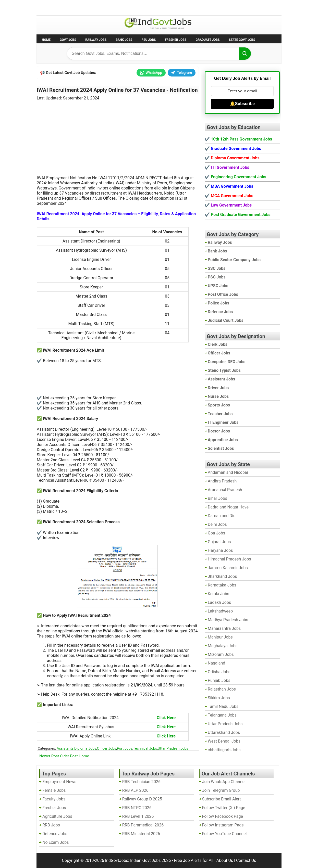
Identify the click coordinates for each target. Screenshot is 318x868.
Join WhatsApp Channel (224, 782)
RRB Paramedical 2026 (143, 825)
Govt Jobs (68, 40)
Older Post (69, 756)
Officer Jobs (107, 748)
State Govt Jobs (242, 40)
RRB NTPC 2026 (137, 808)
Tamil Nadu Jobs (223, 706)
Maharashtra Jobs (224, 628)
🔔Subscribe (242, 104)
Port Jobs (125, 748)
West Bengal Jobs (224, 741)
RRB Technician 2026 (141, 782)
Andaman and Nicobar (228, 472)
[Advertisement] (118, 135)
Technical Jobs (145, 748)
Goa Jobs (216, 533)
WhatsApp (151, 73)
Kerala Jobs (218, 594)
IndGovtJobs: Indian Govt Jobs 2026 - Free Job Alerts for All (159, 860)
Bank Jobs (124, 40)
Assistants (65, 748)
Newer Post (49, 756)
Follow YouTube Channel (224, 834)
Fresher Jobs (176, 40)
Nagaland (216, 663)
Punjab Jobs (219, 680)
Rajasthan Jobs (222, 689)
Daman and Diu (222, 516)
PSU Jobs (149, 40)
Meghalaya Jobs (223, 646)
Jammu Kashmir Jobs (228, 568)
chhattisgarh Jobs (224, 750)
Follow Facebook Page (223, 816)
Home (46, 40)
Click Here (166, 718)
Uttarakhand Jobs (224, 732)
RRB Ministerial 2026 (141, 834)
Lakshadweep (220, 611)
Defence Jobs (55, 834)
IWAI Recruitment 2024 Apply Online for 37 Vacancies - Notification (117, 90)
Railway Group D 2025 (142, 799)
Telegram (182, 73)
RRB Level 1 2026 (138, 816)
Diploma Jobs (85, 748)
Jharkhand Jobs (222, 576)
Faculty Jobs (54, 799)
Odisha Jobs (219, 672)
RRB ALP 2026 (135, 790)
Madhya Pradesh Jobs (228, 620)
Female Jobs (54, 790)
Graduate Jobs (208, 40)
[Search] (245, 54)
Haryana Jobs (220, 550)
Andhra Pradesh (222, 481)
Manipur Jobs (220, 637)
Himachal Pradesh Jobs (229, 559)
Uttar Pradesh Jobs (173, 748)
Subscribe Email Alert (222, 799)
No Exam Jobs (51, 7)
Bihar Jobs (217, 498)
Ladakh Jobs (219, 602)
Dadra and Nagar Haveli (229, 507)
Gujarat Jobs (219, 542)
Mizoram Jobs (221, 654)
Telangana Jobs (222, 715)
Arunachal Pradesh (225, 490)
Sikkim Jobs (219, 698)
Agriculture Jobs (57, 816)
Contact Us (246, 860)
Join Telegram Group (221, 790)
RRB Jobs (51, 825)
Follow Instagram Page (223, 825)
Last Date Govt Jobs (122, 7)
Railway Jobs (96, 40)
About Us (225, 860)
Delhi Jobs (217, 524)
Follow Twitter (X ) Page (224, 808)
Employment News (84, 7)
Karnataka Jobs (222, 585)
